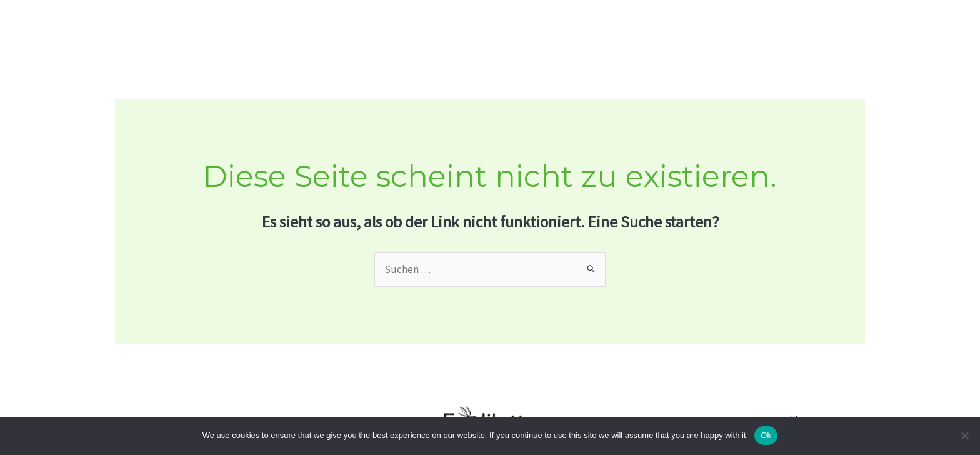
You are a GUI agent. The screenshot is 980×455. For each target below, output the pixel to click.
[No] (964, 436)
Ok (766, 435)
